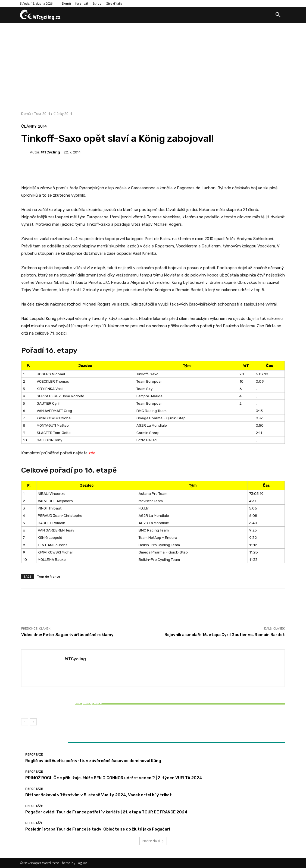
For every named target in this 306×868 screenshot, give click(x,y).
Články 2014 (63, 114)
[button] (278, 15)
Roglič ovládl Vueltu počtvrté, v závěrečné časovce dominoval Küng (93, 761)
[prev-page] (25, 722)
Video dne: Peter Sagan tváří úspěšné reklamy (67, 635)
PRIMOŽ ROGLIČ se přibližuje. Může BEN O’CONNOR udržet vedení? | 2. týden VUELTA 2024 (114, 778)
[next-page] (33, 722)
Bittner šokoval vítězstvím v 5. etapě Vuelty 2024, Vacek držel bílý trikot (65, 705)
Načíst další (153, 841)
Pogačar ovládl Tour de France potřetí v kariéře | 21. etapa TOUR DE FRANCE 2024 (106, 812)
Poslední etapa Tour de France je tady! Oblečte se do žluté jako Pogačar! (98, 829)
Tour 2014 (42, 114)
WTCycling (51, 152)
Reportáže (64, 696)
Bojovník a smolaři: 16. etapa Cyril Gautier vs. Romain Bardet (225, 635)
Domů (26, 114)
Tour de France (49, 576)
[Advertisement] (153, 64)
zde (92, 453)
